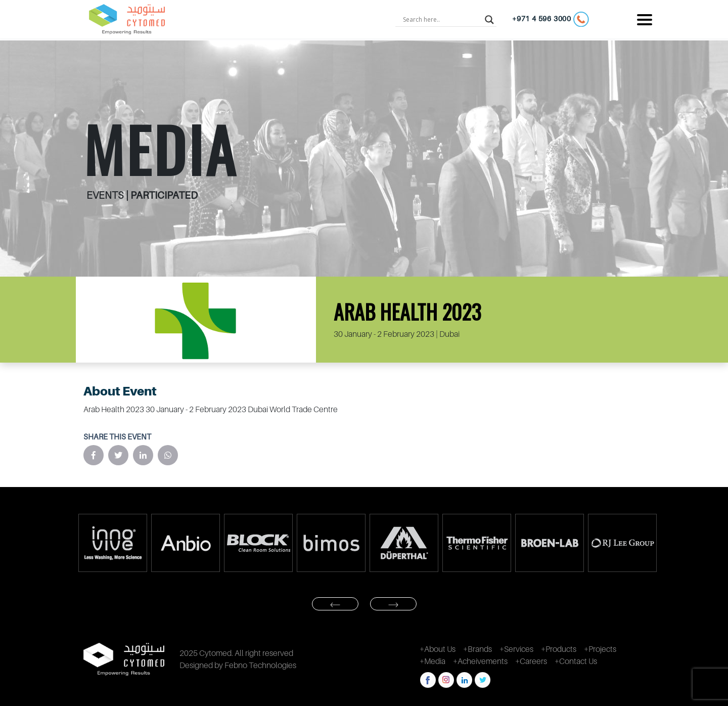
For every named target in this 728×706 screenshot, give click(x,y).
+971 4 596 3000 (551, 19)
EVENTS (106, 195)
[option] (112, 543)
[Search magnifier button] (489, 19)
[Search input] (441, 19)
